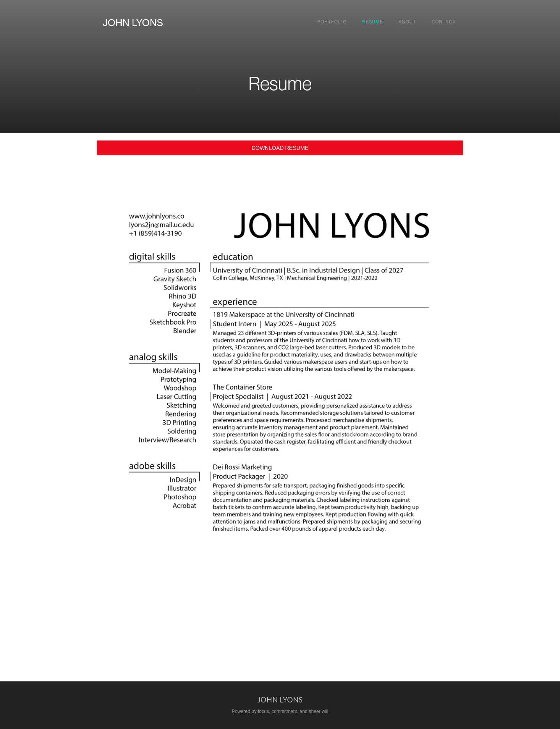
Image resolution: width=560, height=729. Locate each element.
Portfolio (332, 22)
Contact (444, 22)
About (407, 22)
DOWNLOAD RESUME (280, 148)
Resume (373, 22)
